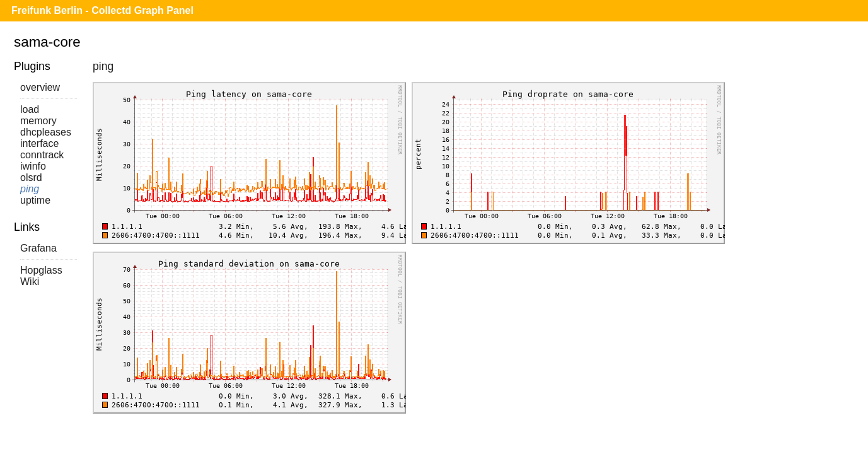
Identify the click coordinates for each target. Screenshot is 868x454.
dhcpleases (46, 132)
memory (38, 121)
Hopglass (41, 270)
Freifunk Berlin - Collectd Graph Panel (102, 10)
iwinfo (33, 166)
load (30, 109)
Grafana (38, 248)
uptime (35, 200)
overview (40, 87)
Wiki (30, 282)
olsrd (31, 178)
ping (30, 189)
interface (39, 143)
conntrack (42, 155)
